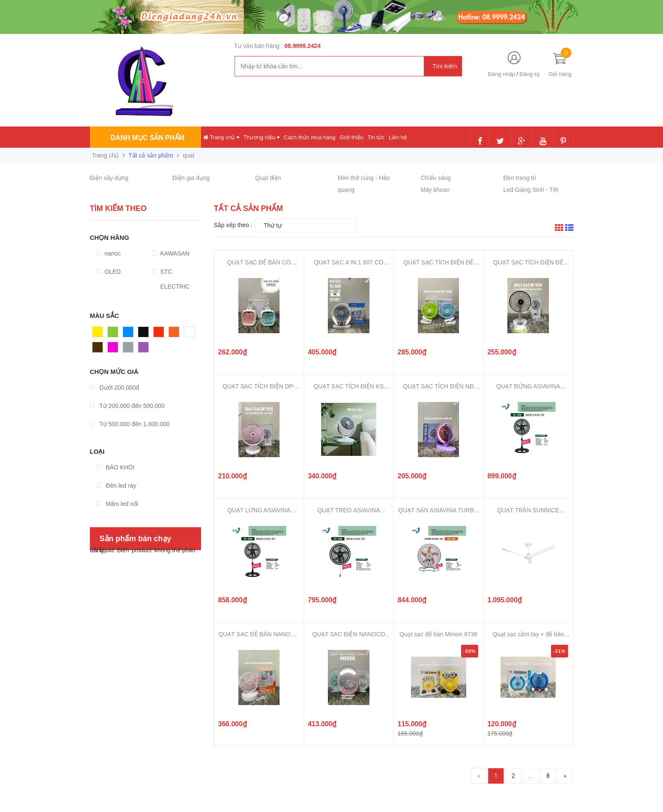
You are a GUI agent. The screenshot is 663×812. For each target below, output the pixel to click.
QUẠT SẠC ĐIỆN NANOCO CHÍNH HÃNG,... (349, 634)
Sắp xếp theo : (233, 225)
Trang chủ (221, 137)
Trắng (192, 334)
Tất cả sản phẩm (151, 155)
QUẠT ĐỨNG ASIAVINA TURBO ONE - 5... (528, 386)
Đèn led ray (116, 486)
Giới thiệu (351, 137)
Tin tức (376, 137)
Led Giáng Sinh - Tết (531, 190)
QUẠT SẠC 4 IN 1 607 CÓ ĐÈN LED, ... (349, 263)
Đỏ (157, 334)
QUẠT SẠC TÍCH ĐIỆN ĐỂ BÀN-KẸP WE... (438, 263)
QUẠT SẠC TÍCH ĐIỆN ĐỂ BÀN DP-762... (528, 263)
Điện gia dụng (191, 178)
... (530, 776)
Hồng (115, 349)
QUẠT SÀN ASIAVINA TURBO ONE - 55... (439, 510)
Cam (175, 334)
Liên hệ (398, 137)
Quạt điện (268, 178)
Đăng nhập (502, 74)
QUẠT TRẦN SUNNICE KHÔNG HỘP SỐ (528, 510)
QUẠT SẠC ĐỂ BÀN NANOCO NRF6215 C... (259, 634)
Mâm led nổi (117, 504)
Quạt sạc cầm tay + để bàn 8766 (528, 634)
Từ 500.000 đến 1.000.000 (130, 424)
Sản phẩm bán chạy (136, 539)
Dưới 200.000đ (115, 388)
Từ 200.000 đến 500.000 (127, 406)
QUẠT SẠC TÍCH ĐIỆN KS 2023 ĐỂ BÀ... (349, 386)
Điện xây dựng (109, 178)
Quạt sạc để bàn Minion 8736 (439, 634)
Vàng (99, 334)
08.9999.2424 (302, 46)
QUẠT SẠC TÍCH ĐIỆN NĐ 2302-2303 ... (438, 386)
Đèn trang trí (520, 178)
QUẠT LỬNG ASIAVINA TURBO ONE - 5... (259, 510)
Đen (144, 334)
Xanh (115, 334)
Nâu (98, 349)
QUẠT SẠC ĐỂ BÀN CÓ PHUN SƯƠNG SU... (259, 263)
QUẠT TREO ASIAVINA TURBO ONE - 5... (348, 510)
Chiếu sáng (436, 178)
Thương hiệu (262, 137)
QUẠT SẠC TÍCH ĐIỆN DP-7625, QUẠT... (259, 386)
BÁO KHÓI (116, 467)
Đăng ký (530, 74)
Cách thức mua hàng (310, 137)
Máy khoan (435, 190)
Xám (129, 349)
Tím (143, 349)
